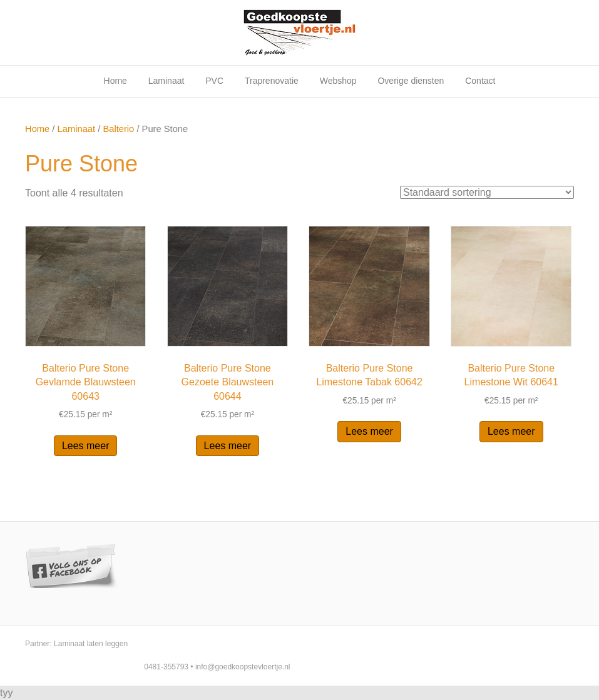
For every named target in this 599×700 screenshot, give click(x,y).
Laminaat (166, 81)
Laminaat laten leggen (91, 644)
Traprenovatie (272, 81)
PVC (214, 81)
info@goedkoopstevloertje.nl (243, 667)
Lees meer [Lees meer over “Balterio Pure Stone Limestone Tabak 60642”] (369, 431)
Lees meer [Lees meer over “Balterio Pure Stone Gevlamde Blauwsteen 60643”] (86, 446)
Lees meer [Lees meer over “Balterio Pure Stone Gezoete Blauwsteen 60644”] (228, 446)
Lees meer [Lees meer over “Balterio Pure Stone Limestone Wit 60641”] (511, 431)
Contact (480, 81)
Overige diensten (411, 81)
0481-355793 (166, 667)
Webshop (338, 81)
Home (115, 81)
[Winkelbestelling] (487, 192)
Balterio (118, 129)
